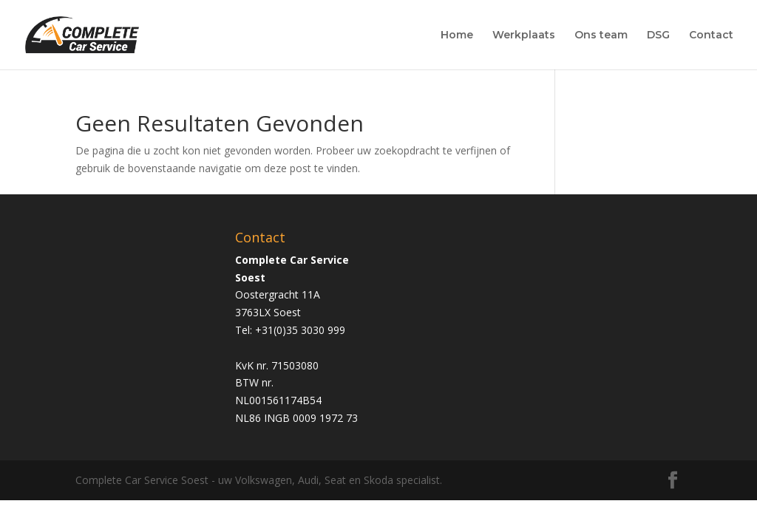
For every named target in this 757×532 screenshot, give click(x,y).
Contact (711, 35)
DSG (658, 35)
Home (457, 35)
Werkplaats (524, 35)
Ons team (601, 35)
